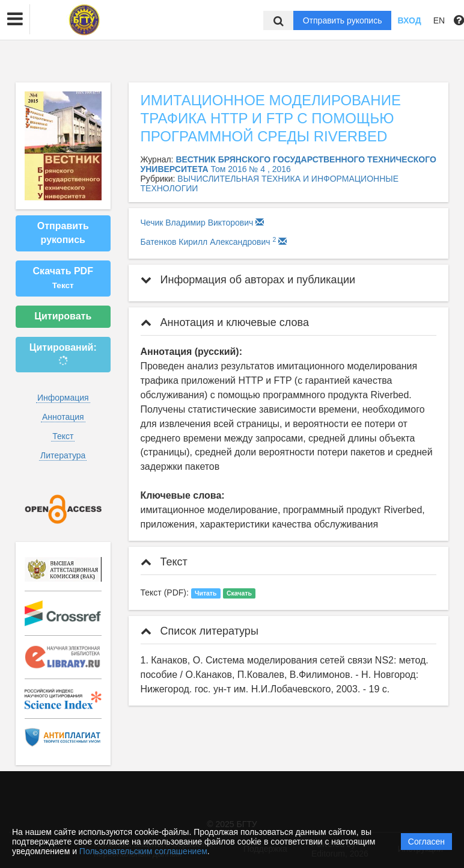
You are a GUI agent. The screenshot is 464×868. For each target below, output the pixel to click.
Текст (63, 436)
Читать (206, 593)
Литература (63, 455)
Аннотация (63, 417)
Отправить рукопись (343, 20)
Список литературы (200, 631)
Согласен (426, 842)
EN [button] (439, 20)
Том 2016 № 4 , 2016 (251, 169)
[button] (15, 19)
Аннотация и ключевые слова (225, 322)
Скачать (239, 593)
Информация (63, 398)
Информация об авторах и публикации (248, 280)
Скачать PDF (63, 278)
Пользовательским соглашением (143, 851)
